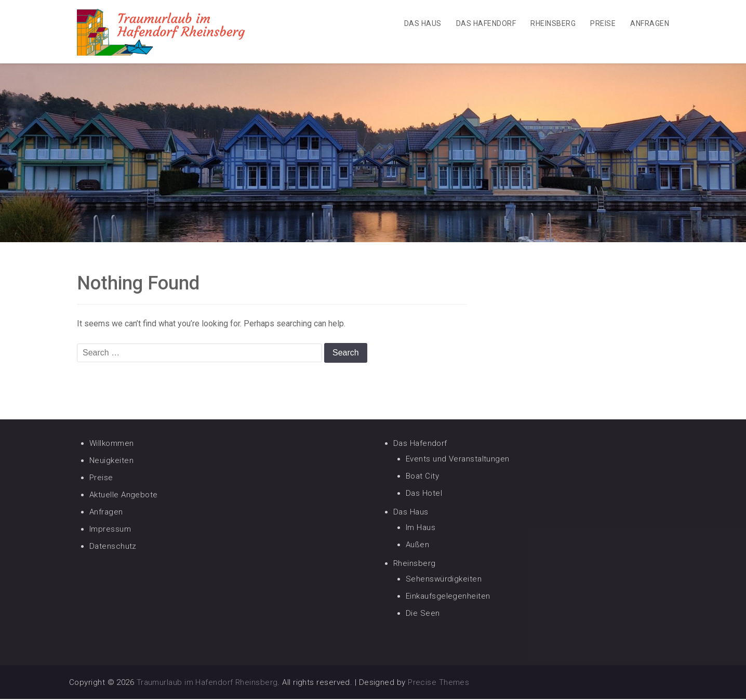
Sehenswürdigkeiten (444, 580)
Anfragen (650, 23)
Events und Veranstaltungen (458, 460)
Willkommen (112, 444)
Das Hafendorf (486, 23)
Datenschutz (113, 547)
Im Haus (421, 529)
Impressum (110, 530)
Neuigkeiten (111, 461)
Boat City (422, 477)
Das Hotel (424, 494)
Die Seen (423, 614)
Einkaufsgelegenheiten (448, 597)
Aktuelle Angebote (124, 496)
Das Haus (423, 23)
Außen (417, 546)
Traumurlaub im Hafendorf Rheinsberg (207, 683)
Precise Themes (438, 683)
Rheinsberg (553, 23)
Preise (603, 23)
